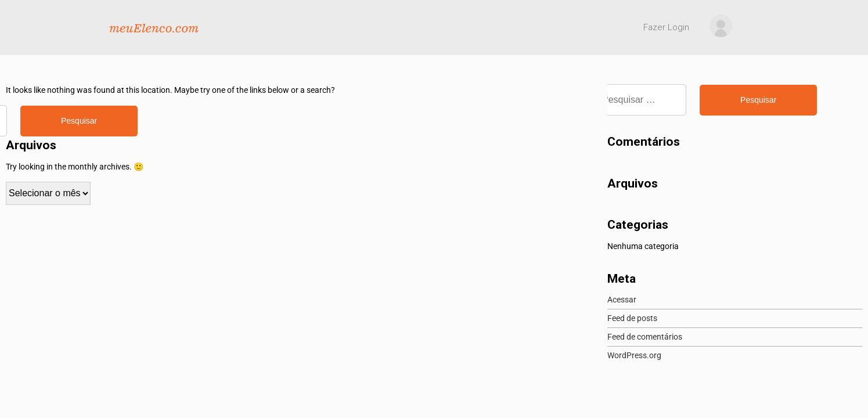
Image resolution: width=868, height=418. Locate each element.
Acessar (622, 300)
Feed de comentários (645, 337)
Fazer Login (666, 27)
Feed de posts (632, 318)
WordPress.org (634, 355)
